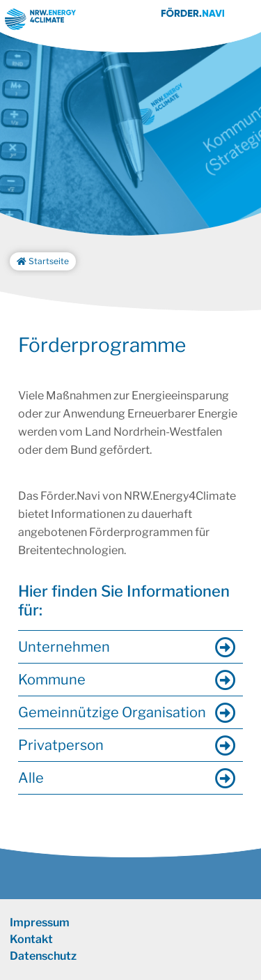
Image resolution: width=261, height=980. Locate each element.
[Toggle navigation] (245, 20)
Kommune (52, 680)
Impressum (40, 922)
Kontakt (31, 939)
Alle (31, 778)
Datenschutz (43, 956)
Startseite (43, 261)
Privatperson (61, 745)
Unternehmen (64, 647)
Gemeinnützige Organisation (112, 712)
